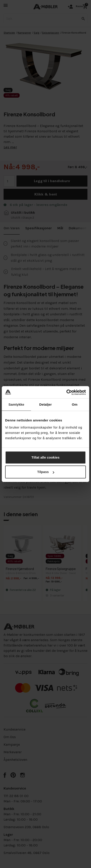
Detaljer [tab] (45, 404)
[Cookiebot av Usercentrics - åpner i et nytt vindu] (66, 392)
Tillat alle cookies (45, 457)
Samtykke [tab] (16, 404)
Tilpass (46, 472)
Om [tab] (75, 404)
